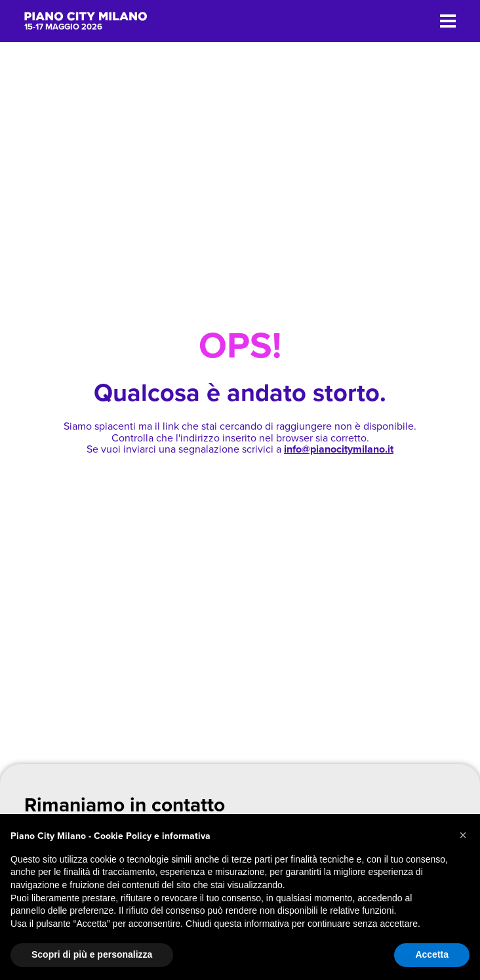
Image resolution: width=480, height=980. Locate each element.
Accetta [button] (432, 954)
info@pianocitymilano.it (339, 449)
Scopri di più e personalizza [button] (92, 954)
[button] (463, 835)
